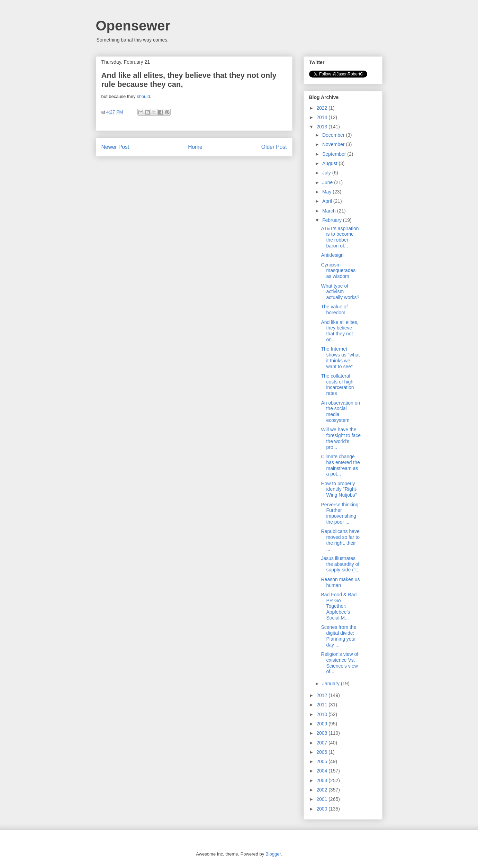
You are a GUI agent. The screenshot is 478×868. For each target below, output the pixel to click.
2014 (322, 117)
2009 (322, 724)
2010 (322, 714)
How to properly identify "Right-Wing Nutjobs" (339, 489)
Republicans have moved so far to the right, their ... (340, 540)
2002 (322, 790)
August (330, 163)
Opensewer (133, 26)
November (334, 144)
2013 (322, 127)
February (333, 220)
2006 (322, 752)
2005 (322, 761)
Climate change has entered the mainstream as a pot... (340, 465)
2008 (322, 733)
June (328, 182)
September (335, 154)
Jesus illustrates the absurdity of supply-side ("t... (341, 564)
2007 (322, 743)
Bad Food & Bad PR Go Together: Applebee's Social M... (339, 606)
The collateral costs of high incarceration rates (337, 385)
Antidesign (332, 255)
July (327, 173)
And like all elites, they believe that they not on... (340, 331)
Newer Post (115, 147)
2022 (322, 108)
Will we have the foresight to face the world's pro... (341, 438)
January (332, 684)
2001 (322, 799)
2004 (322, 771)
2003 (322, 780)
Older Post (274, 147)
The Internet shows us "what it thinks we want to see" (340, 358)
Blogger (273, 854)
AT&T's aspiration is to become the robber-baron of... (340, 237)
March (330, 211)
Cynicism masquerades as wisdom (338, 271)
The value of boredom (334, 310)
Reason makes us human (340, 582)
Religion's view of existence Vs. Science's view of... (340, 663)
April (328, 201)
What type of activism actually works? (340, 292)
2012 (322, 695)
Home (195, 147)
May (327, 192)
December (334, 135)
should (143, 96)
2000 (322, 809)
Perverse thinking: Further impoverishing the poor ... (340, 513)
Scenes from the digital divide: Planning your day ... (339, 636)
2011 (322, 705)
